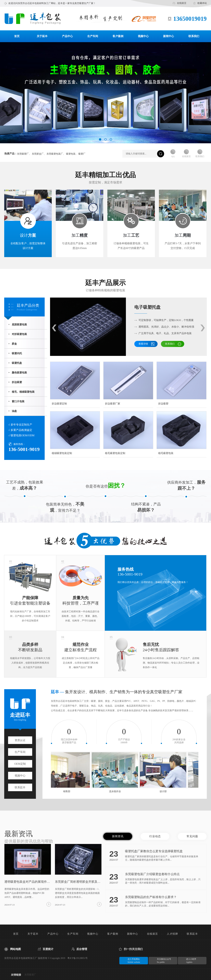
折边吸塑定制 (59, 404)
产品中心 (67, 36)
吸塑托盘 (17, 363)
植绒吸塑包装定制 (62, 453)
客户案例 (118, 36)
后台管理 (82, 949)
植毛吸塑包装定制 (115, 453)
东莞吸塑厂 (23, 154)
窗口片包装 (18, 401)
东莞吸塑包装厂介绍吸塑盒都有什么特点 (152, 874)
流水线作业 (116, 791)
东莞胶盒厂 (38, 154)
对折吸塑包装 (19, 334)
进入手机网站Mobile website (130, 961)
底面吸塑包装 (19, 325)
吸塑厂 (82, 154)
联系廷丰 (20, 787)
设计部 (164, 791)
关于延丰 (42, 36)
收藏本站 (202, 3)
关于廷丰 (33, 934)
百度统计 (48, 949)
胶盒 (14, 344)
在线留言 (182, 3)
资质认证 (20, 740)
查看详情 (143, 344)
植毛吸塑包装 (166, 453)
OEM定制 (20, 764)
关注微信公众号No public (160, 961)
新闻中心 (169, 36)
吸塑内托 (17, 353)
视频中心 (143, 36)
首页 (17, 36)
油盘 (14, 411)
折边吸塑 (17, 382)
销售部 (68, 791)
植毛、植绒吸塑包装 (23, 392)
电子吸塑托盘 (147, 307)
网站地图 (16, 949)
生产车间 (93, 36)
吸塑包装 (71, 154)
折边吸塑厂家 (113, 404)
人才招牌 (172, 934)
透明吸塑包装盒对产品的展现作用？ (26, 882)
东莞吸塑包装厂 (55, 154)
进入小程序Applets (187, 961)
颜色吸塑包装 (19, 373)
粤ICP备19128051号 (78, 958)
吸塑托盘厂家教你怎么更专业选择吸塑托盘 (154, 851)
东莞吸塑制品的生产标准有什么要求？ (151, 897)
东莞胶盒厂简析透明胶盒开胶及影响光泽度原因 (78, 882)
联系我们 (194, 36)
